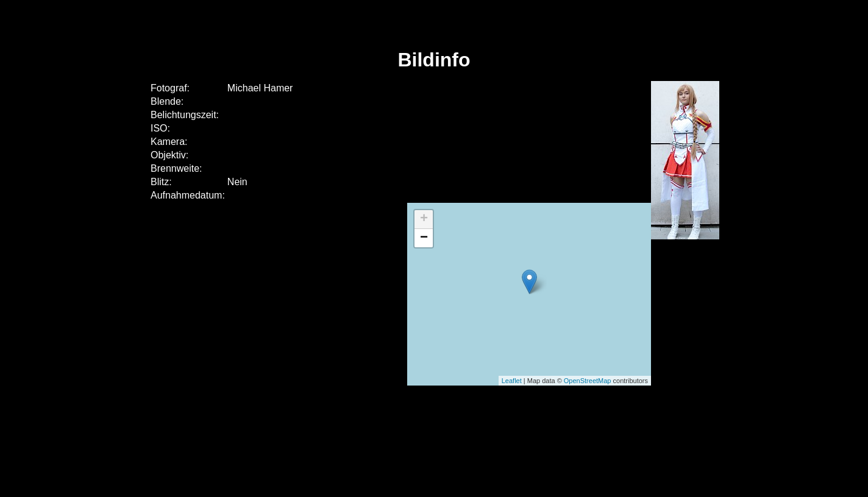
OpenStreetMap (588, 381)
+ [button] (424, 219)
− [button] (424, 238)
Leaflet (512, 381)
